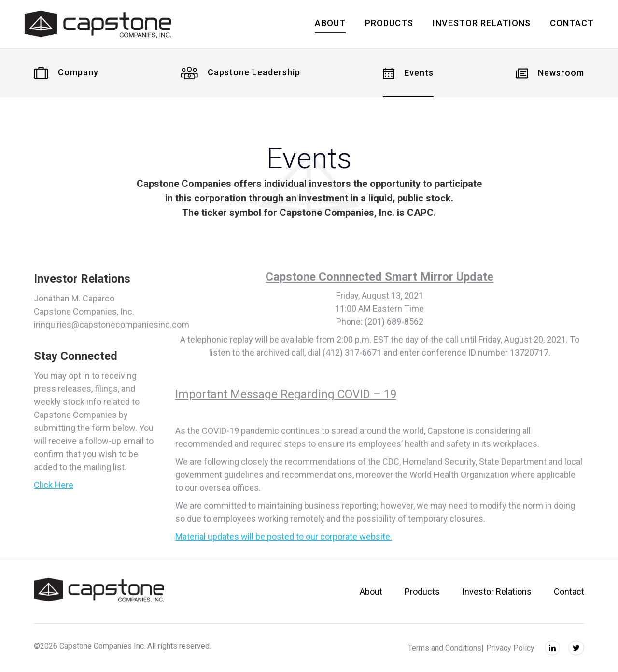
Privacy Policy (510, 648)
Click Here (54, 485)
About (371, 592)
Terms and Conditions (445, 648)
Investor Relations (497, 592)
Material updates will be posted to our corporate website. (284, 536)
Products (422, 592)
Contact (569, 592)
